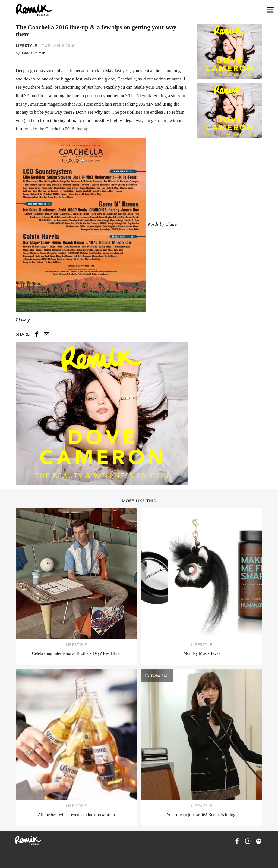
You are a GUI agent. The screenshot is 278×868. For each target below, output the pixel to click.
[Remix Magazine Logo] (34, 10)
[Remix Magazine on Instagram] (248, 841)
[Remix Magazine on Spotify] (259, 841)
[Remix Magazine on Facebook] (237, 841)
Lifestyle (26, 46)
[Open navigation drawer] (270, 10)
